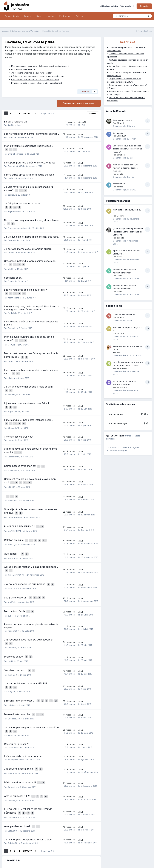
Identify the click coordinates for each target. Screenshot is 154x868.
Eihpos (11, 413)
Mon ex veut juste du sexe (23, 69)
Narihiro (12, 383)
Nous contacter (77, 860)
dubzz (11, 587)
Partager (75, 833)
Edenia (11, 275)
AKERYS (12, 760)
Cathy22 (82, 122)
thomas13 (12, 642)
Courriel (27, 833)
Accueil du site (12, 16)
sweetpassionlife (16, 722)
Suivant (27, 113)
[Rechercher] (129, 16)
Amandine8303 (15, 165)
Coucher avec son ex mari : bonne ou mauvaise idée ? (35, 79)
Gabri (10, 137)
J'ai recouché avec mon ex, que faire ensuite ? (32, 73)
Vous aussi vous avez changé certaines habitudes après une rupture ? (127, 149)
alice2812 (12, 562)
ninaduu (121, 317)
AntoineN (12, 617)
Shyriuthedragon (16, 153)
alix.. (119, 352)
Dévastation (119, 133)
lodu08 (120, 174)
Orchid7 (11, 352)
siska (10, 534)
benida (120, 187)
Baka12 (11, 522)
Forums (28, 16)
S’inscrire (144, 6)
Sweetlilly (12, 747)
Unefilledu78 (14, 683)
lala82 (11, 263)
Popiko (11, 398)
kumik (119, 257)
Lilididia (11, 367)
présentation (119, 184)
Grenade (12, 235)
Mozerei (120, 216)
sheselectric (14, 454)
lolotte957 (12, 481)
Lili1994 (11, 248)
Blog (39, 16)
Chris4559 (122, 136)
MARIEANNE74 (14, 509)
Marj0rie (12, 658)
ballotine (12, 670)
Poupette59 (13, 602)
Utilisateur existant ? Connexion (117, 6)
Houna (11, 426)
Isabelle (120, 238)
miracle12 (121, 155)
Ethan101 (121, 123)
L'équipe (50, 16)
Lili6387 (11, 469)
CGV (52, 854)
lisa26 (11, 125)
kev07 (11, 574)
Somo (119, 276)
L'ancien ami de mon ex (124, 315)
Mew (10, 336)
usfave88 (12, 787)
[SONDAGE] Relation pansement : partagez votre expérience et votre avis (128, 232)
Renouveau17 (123, 368)
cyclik (11, 630)
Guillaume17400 (15, 497)
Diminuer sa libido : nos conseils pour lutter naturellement (37, 83)
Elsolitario (12, 775)
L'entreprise (65, 16)
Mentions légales (39, 854)
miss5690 (12, 735)
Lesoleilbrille (14, 441)
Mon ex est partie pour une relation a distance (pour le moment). (126, 168)
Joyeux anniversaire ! (123, 120)
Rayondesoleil (14, 208)
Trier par (93, 113)
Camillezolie (13, 710)
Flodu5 (11, 306)
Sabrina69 (13, 800)
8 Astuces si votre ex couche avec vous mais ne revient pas (38, 76)
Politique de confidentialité (15, 854)
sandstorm (122, 387)
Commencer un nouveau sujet (79, 103)
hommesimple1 (15, 290)
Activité (79, 16)
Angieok (12, 321)
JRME (81, 134)
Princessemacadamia (18, 223)
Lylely (10, 177)
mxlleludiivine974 (16, 549)
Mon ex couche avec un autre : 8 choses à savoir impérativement (40, 66)
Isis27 (10, 698)
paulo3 (11, 192)
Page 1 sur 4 (47, 113)
